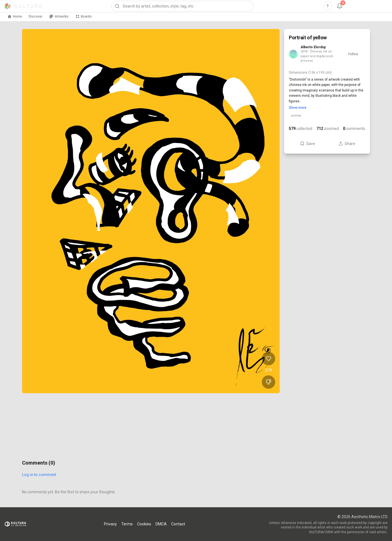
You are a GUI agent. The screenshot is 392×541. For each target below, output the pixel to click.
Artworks (59, 16)
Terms (127, 524)
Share (347, 144)
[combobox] (183, 6)
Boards (84, 16)
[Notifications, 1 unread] (340, 6)
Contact (178, 524)
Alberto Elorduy (313, 47)
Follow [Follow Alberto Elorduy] (353, 54)
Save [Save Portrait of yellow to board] (308, 144)
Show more (298, 108)
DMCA (161, 524)
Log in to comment (39, 475)
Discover (36, 16)
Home (15, 16)
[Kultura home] (23, 6)
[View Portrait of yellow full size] (151, 211)
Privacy (110, 524)
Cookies (144, 524)
